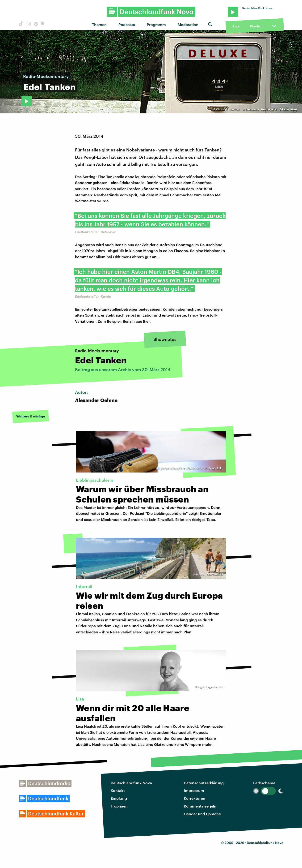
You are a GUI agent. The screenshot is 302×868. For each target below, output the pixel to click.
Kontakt (118, 790)
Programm (156, 24)
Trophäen (119, 806)
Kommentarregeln (200, 806)
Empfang (119, 798)
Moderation (188, 24)
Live (236, 26)
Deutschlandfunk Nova (131, 783)
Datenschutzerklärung (204, 783)
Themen (99, 24)
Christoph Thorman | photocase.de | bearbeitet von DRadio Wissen (257, 109)
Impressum (194, 790)
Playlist (256, 26)
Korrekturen (195, 798)
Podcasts (127, 24)
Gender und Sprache (202, 814)
